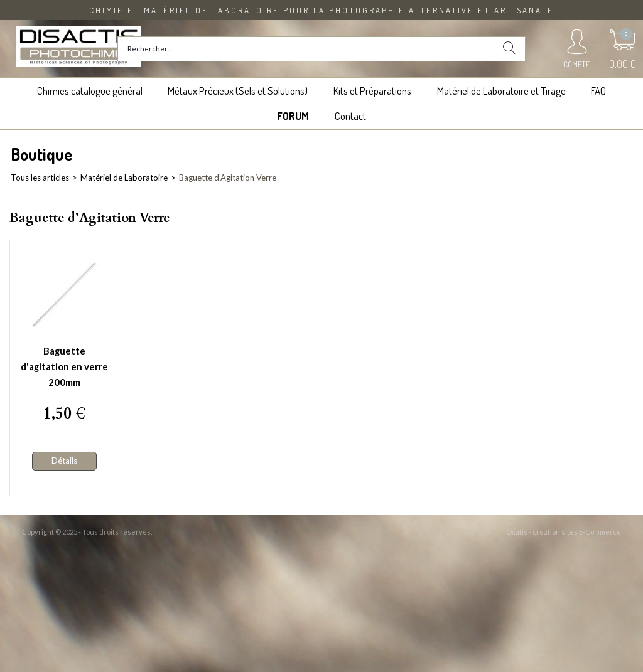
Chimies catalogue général (90, 91)
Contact (350, 116)
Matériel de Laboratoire (124, 178)
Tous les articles (40, 178)
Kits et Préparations (372, 91)
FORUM (293, 116)
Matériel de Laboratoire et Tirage (501, 91)
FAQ (598, 91)
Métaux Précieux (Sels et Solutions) (238, 91)
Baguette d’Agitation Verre (228, 178)
